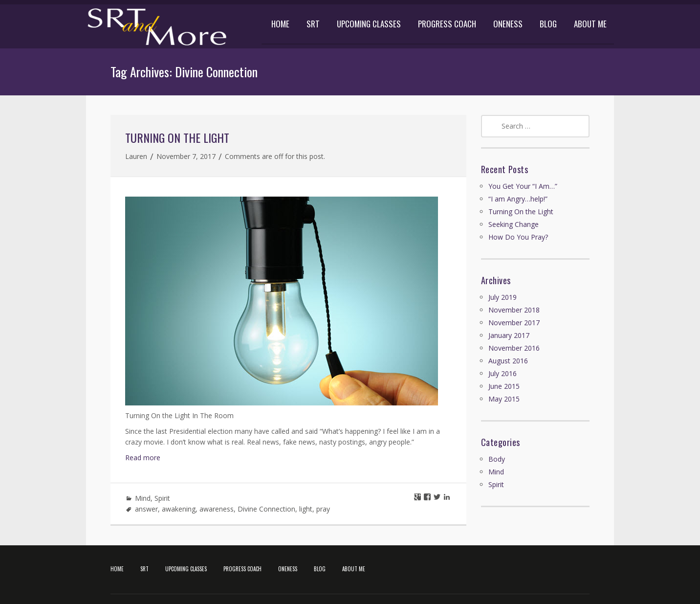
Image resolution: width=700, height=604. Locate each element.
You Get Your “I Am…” (523, 186)
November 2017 (514, 323)
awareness (217, 509)
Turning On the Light (177, 137)
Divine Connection (266, 509)
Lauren (136, 156)
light (306, 509)
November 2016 (514, 348)
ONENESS (508, 24)
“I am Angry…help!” (518, 199)
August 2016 (508, 361)
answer (146, 509)
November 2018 (514, 310)
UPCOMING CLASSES (369, 24)
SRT (313, 24)
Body (497, 459)
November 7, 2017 (186, 156)
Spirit (162, 498)
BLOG (548, 24)
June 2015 (504, 386)
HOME (280, 24)
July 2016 (503, 373)
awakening (179, 509)
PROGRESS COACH (447, 24)
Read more (143, 458)
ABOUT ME (590, 24)
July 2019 (503, 297)
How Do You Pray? (518, 237)
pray (323, 509)
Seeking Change (514, 224)
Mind (143, 498)
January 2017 (509, 335)
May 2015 (504, 399)
